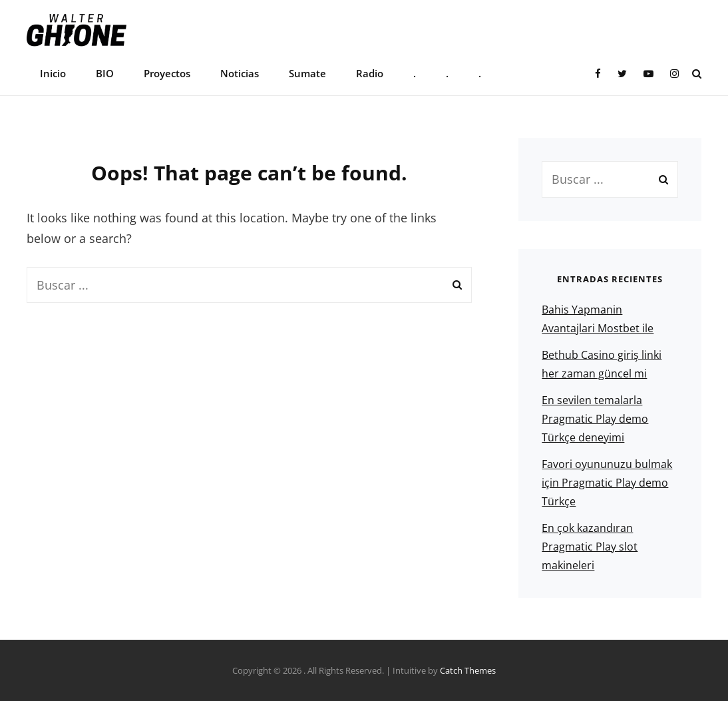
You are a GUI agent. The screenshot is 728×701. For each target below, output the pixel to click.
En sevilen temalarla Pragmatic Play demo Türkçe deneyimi (595, 419)
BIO (105, 73)
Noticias (240, 73)
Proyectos (167, 73)
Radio (370, 73)
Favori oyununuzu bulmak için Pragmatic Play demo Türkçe (607, 483)
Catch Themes (468, 670)
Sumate (307, 73)
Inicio (53, 73)
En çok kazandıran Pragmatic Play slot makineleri (590, 547)
